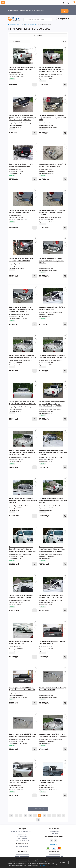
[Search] (25, 18)
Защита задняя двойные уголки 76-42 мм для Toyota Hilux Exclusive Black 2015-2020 (53, 211)
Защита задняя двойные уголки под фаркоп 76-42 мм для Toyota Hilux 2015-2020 (53, 116)
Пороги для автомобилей (22, 855)
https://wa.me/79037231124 (51, 839)
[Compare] (35, 53)
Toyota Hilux (34, 23)
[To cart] (35, 83)
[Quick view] (35, 46)
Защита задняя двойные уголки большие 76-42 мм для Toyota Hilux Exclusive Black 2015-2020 (21, 308)
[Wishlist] (35, 49)
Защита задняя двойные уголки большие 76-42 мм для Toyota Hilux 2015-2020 (52, 259)
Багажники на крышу (22, 857)
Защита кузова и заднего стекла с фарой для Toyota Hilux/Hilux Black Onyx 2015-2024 (53, 451)
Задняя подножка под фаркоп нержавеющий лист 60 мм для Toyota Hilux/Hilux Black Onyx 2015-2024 (52, 68)
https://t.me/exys (56, 839)
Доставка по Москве (54, 853)
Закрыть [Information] (65, 10)
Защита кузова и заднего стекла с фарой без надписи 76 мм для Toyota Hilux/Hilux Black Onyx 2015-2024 (52, 548)
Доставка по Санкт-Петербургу (54, 855)
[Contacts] (68, 3)
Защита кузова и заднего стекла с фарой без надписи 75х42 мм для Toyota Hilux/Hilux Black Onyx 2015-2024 (23, 548)
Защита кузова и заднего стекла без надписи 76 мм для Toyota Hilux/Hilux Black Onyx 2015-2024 (22, 451)
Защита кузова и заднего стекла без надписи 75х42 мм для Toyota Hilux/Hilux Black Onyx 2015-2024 (52, 402)
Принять (62, 863)
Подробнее (42, 865)
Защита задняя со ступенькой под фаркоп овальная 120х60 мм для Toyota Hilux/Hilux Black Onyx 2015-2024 (23, 116)
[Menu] (3, 3)
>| (38, 819)
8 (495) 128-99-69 (64, 17)
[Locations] (63, 3)
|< (11, 814)
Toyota (27, 23)
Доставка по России (54, 857)
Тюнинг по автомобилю (17, 23)
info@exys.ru (54, 843)
